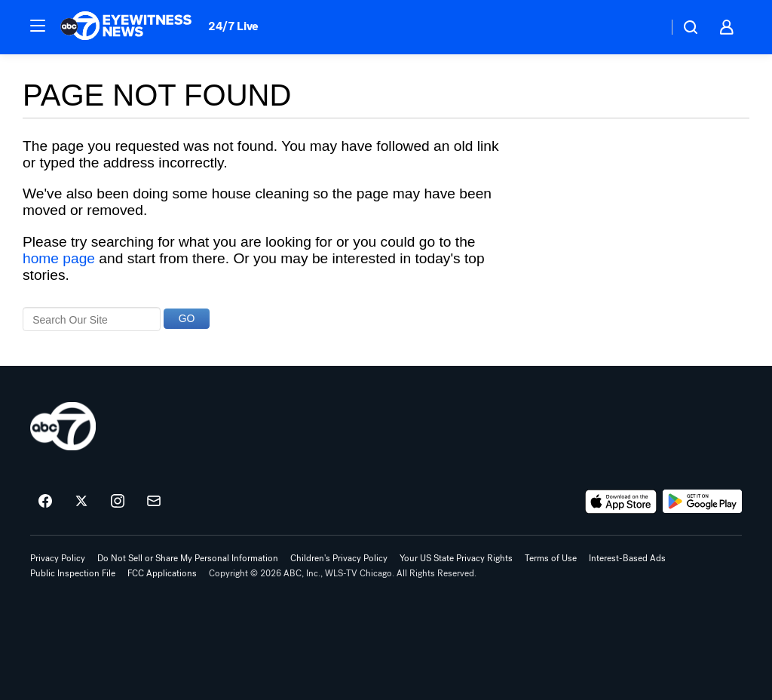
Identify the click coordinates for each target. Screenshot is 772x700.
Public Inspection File (73, 573)
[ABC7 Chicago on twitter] (81, 502)
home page (59, 258)
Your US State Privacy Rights (456, 558)
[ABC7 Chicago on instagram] (118, 502)
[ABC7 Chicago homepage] (126, 27)
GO (187, 318)
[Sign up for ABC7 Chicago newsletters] (154, 502)
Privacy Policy (58, 558)
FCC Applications (162, 573)
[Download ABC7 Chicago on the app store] (621, 502)
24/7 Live (233, 26)
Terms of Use (551, 558)
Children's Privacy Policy (339, 558)
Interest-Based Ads (627, 558)
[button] (38, 26)
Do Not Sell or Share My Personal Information (188, 558)
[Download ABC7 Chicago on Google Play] (702, 502)
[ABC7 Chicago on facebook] (45, 502)
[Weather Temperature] (644, 27)
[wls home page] (63, 426)
